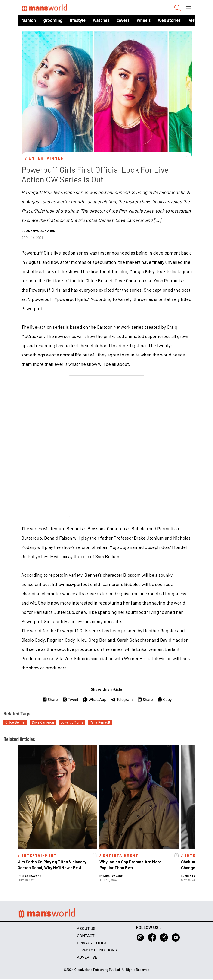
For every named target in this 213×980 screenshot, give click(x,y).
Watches (101, 20)
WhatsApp (95, 700)
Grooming (53, 20)
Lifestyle (78, 20)
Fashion (29, 20)
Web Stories (169, 20)
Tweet (70, 700)
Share (50, 700)
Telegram (122, 700)
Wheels (144, 20)
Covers (123, 20)
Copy (165, 700)
